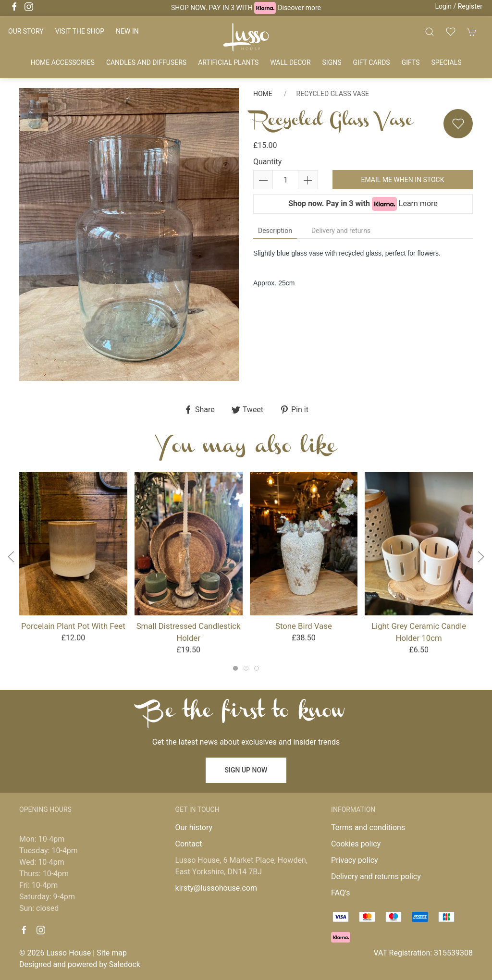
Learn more (418, 203)
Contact (189, 844)
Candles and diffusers (146, 62)
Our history (194, 827)
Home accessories (62, 62)
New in (127, 31)
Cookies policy (356, 844)
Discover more (299, 8)
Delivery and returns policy (376, 876)
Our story (26, 31)
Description (275, 231)
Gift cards (372, 62)
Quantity (267, 162)
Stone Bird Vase (304, 626)
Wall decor (290, 62)
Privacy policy (355, 860)
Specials (446, 62)
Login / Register (459, 6)
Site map (112, 953)
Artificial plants (228, 62)
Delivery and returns (341, 231)
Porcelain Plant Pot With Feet (73, 626)
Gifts (411, 62)
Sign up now (246, 770)
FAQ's (340, 893)
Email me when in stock (402, 180)
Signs (332, 62)
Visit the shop (80, 31)
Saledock (125, 964)
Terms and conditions (368, 827)
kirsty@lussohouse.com (216, 888)
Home (263, 94)
